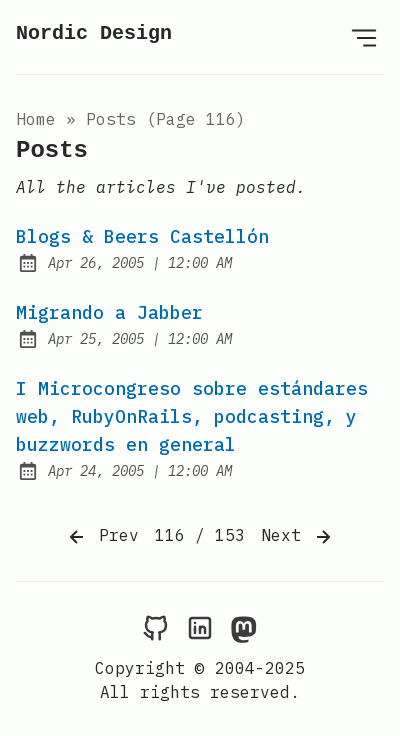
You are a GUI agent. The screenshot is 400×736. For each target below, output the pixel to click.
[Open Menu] (364, 37)
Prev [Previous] (102, 537)
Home (36, 119)
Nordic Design (94, 33)
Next (298, 537)
